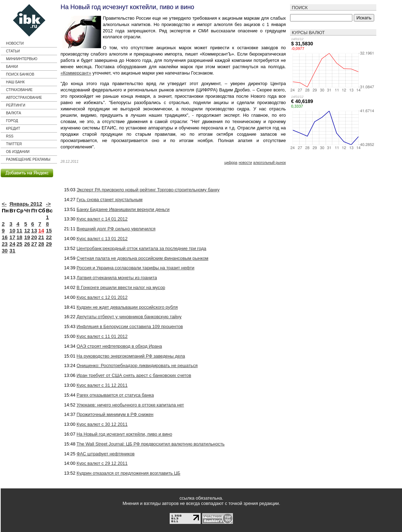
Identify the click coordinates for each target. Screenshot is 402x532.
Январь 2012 (26, 204)
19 (27, 237)
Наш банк (15, 82)
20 (34, 237)
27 (34, 244)
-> (49, 204)
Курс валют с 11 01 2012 (102, 336)
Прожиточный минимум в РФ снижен (115, 414)
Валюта (14, 113)
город (12, 121)
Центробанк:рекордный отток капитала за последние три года (142, 248)
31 (12, 251)
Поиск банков (20, 74)
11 (20, 230)
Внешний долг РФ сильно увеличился (116, 229)
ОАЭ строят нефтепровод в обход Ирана (120, 346)
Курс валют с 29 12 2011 (102, 463)
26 (27, 244)
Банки (12, 67)
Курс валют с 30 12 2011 (102, 424)
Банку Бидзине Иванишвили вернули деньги (123, 209)
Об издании (18, 152)
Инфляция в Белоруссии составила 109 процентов (130, 326)
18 (20, 237)
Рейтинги (16, 105)
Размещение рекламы (28, 159)
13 (34, 230)
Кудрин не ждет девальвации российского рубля (127, 307)
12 (27, 230)
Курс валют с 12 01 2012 (102, 297)
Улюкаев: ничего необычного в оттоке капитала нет (130, 405)
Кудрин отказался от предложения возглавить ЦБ (129, 473)
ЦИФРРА (231, 163)
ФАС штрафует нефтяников (106, 454)
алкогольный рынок (269, 163)
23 (5, 244)
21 (41, 237)
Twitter (14, 144)
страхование (19, 90)
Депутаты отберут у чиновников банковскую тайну (129, 317)
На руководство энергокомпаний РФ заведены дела (131, 356)
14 (41, 230)
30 (5, 251)
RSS (10, 136)
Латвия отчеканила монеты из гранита (117, 278)
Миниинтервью (22, 59)
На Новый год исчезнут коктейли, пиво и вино (124, 434)
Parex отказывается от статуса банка (115, 395)
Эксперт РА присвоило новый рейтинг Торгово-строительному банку (148, 190)
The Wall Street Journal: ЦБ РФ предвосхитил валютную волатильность (150, 444)
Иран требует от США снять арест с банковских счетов (134, 375)
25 (20, 244)
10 (12, 230)
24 (12, 244)
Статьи (13, 51)
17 (12, 237)
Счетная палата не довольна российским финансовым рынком (143, 258)
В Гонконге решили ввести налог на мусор (121, 287)
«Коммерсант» (76, 73)
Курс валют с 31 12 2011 (102, 385)
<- (4, 204)
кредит (13, 129)
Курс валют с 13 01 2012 (102, 239)
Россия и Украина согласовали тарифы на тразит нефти (136, 268)
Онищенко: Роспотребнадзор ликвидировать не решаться (137, 366)
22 (49, 237)
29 (49, 244)
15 (49, 230)
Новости (15, 43)
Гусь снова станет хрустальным (110, 200)
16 (5, 237)
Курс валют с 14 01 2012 (102, 219)
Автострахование (24, 98)
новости (245, 163)
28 (41, 244)
